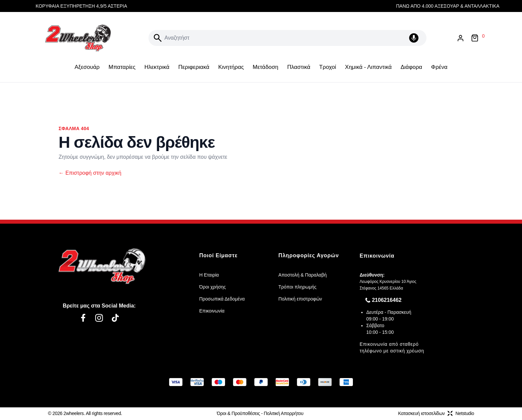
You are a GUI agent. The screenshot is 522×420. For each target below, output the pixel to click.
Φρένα (439, 67)
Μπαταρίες (122, 67)
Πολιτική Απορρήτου (283, 413)
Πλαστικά (299, 67)
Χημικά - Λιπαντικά (368, 67)
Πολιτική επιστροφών (300, 299)
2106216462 (387, 300)
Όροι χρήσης (212, 287)
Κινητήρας (231, 67)
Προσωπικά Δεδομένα (222, 299)
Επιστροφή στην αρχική (90, 173)
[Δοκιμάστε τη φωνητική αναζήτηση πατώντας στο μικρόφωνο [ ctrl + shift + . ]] (415, 38)
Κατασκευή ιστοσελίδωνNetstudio (436, 413)
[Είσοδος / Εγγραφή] (460, 38)
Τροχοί (328, 67)
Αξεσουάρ (87, 67)
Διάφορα (411, 67)
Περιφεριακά (194, 67)
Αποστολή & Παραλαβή (302, 275)
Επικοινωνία (212, 311)
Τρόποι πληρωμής (297, 287)
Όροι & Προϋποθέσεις (238, 413)
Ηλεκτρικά (157, 67)
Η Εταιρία (209, 275)
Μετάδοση (265, 67)
